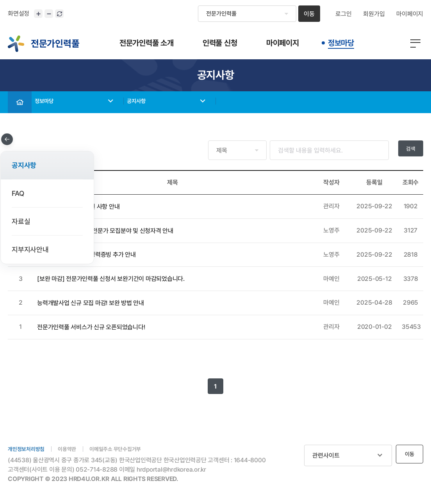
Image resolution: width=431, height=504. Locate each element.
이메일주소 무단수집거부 (129, 450)
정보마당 (52, 102)
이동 (309, 14)
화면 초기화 (59, 14)
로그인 (343, 14)
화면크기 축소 (49, 14)
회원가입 (374, 14)
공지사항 (144, 102)
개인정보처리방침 (29, 450)
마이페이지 (410, 14)
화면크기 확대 (38, 14)
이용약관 (75, 450)
